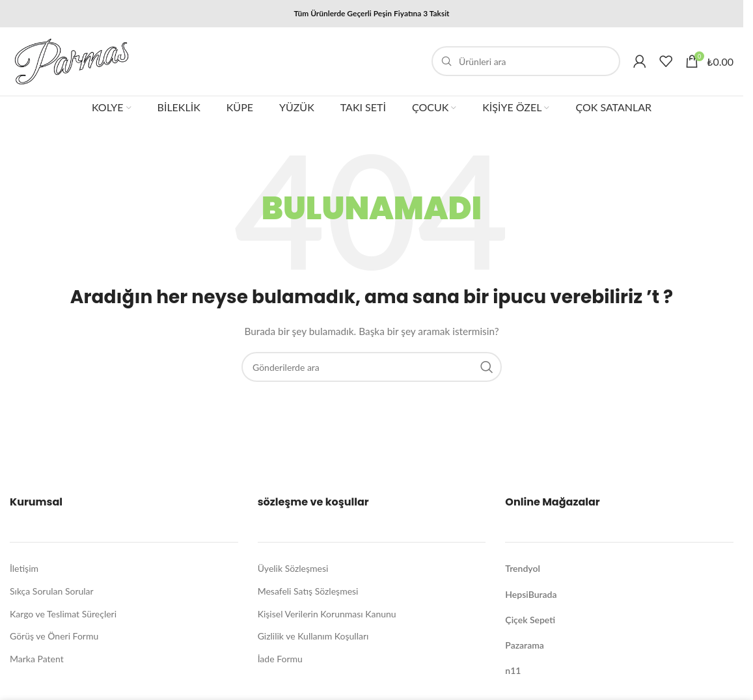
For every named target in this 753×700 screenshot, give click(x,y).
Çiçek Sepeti (530, 622)
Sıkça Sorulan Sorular (52, 594)
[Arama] (526, 63)
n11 (513, 673)
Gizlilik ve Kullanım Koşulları (313, 639)
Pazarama (525, 648)
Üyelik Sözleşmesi (293, 571)
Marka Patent (37, 661)
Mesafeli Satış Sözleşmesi (308, 594)
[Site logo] (74, 61)
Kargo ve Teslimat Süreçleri (63, 616)
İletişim (24, 571)
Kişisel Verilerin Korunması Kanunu (327, 616)
